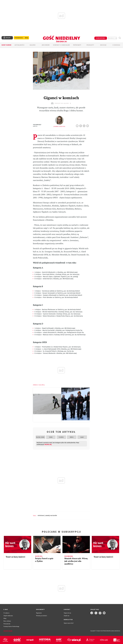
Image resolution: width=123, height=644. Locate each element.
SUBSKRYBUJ (101, 38)
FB (81, 125)
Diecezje (103, 45)
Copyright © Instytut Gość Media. (98, 631)
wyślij (88, 125)
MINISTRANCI (41, 516)
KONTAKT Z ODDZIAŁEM (61, 45)
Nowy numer (6, 45)
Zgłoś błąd (8, 631)
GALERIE (33, 45)
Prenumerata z (21, 38)
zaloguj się (112, 38)
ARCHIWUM (46, 45)
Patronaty (77, 45)
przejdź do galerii (61, 103)
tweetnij (84, 125)
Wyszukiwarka (120, 38)
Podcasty (90, 45)
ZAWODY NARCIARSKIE (51, 516)
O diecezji (116, 45)
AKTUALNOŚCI (20, 45)
